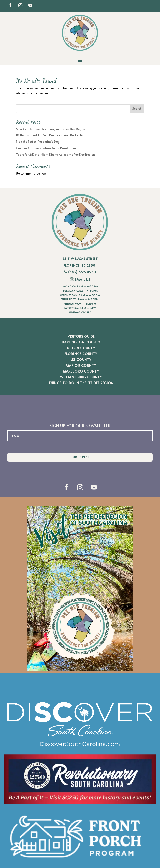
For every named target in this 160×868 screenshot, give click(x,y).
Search (137, 108)
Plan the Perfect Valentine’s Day (38, 142)
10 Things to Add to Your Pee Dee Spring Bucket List (50, 135)
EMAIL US (80, 279)
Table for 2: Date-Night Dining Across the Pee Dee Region (55, 154)
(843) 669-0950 (82, 272)
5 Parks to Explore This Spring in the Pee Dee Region (51, 129)
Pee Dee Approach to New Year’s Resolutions (46, 148)
